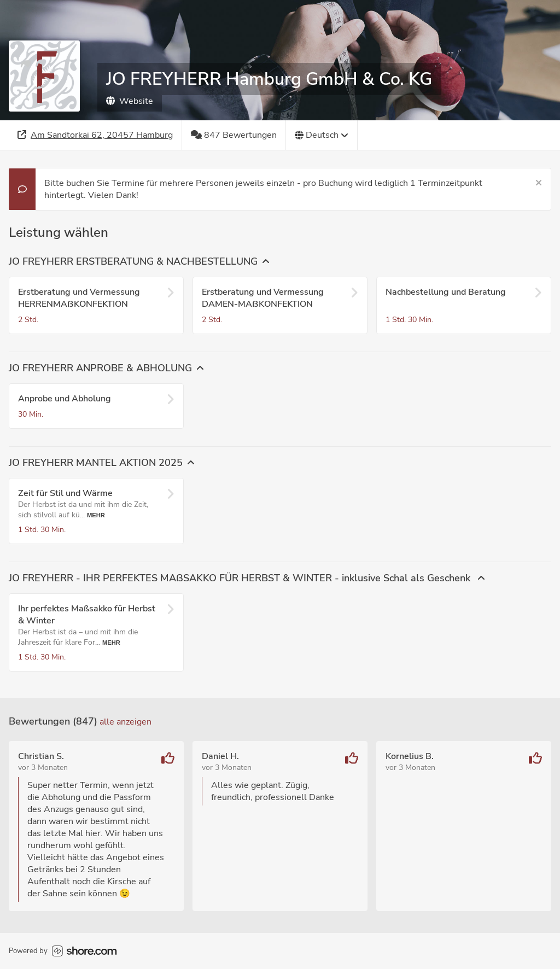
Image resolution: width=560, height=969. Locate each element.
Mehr (96, 515)
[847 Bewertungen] (234, 135)
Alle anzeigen (126, 722)
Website (130, 101)
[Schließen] (539, 183)
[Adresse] (95, 135)
